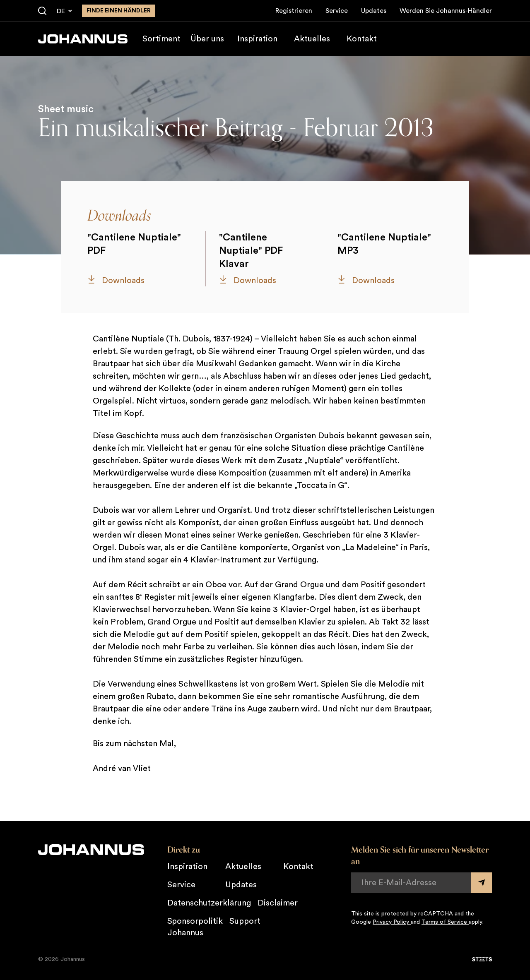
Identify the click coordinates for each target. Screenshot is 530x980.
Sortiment (161, 39)
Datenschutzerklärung (209, 903)
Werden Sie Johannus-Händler (446, 11)
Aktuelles (312, 39)
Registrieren (294, 11)
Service (337, 11)
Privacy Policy (392, 922)
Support (245, 921)
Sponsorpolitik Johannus (195, 927)
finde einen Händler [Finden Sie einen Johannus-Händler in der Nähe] (119, 11)
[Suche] (42, 11)
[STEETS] (482, 959)
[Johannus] (83, 39)
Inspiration (257, 39)
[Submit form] (482, 883)
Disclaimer (278, 903)
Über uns (207, 39)
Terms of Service (445, 922)
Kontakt (362, 39)
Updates (374, 11)
